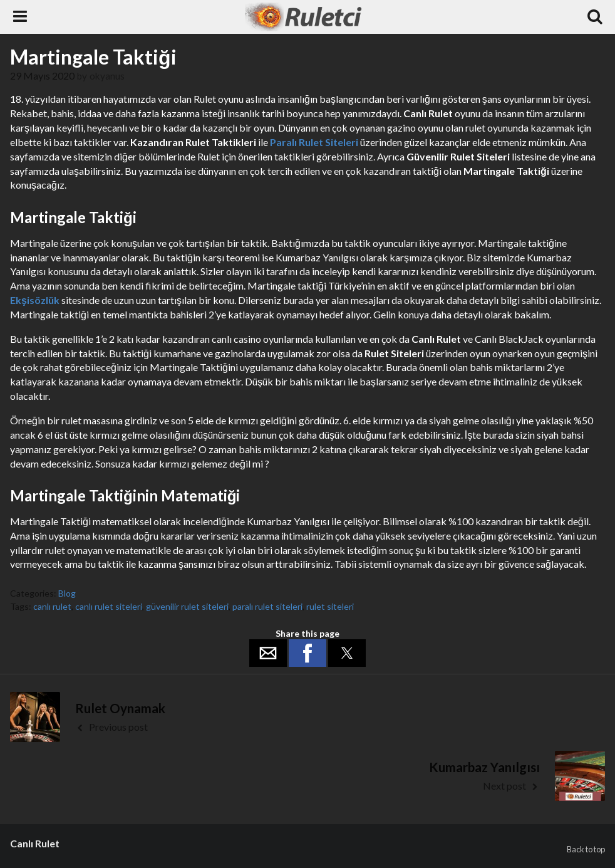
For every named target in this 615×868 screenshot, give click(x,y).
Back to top (586, 849)
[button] (268, 653)
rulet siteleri (330, 606)
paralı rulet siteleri (267, 606)
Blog (67, 593)
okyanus (107, 76)
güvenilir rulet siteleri (187, 606)
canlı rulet (52, 606)
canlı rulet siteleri (109, 606)
